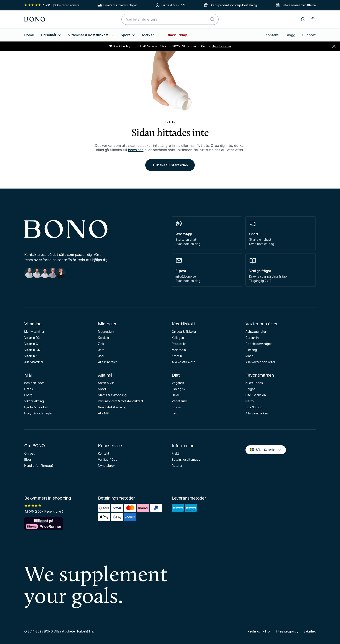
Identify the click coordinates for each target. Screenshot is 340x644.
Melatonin (179, 350)
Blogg (290, 35)
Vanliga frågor (108, 459)
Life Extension (256, 395)
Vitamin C (31, 344)
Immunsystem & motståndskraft (121, 401)
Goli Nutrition (255, 407)
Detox (29, 389)
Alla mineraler (107, 362)
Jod (101, 356)
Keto (175, 413)
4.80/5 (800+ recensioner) (51, 5)
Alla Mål (104, 413)
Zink (101, 344)
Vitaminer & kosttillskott (91, 35)
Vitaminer (34, 324)
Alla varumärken (257, 413)
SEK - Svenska (266, 449)
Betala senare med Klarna (299, 5)
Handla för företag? (39, 466)
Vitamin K (31, 356)
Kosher (177, 407)
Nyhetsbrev (106, 466)
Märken (151, 35)
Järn (101, 350)
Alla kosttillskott (183, 362)
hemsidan (136, 150)
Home (29, 35)
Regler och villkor (259, 631)
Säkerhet (310, 631)
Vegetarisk (179, 401)
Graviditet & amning (112, 407)
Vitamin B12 (32, 350)
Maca (249, 356)
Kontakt (272, 35)
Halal (175, 395)
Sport (128, 35)
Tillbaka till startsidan (170, 165)
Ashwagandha (256, 332)
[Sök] (212, 19)
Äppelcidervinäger (259, 344)
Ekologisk (178, 389)
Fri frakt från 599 (173, 5)
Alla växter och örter (260, 362)
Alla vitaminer (34, 362)
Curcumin (252, 338)
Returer (177, 466)
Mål (28, 375)
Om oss (30, 453)
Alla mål (106, 375)
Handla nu (221, 46)
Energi (29, 395)
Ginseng (251, 350)
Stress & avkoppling (112, 395)
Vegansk (178, 383)
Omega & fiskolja (184, 332)
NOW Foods (254, 383)
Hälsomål (51, 35)
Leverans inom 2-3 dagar (120, 5)
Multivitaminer (34, 332)
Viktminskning (34, 401)
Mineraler (107, 324)
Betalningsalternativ (186, 459)
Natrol (250, 401)
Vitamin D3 (32, 338)
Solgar (250, 389)
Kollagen (178, 338)
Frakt (175, 453)
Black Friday (177, 35)
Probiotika (179, 344)
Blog (28, 459)
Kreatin (177, 356)
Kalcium (103, 338)
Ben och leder (34, 383)
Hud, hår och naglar (38, 413)
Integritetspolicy (287, 631)
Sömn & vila (106, 383)
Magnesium (106, 332)
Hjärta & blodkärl (36, 407)
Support (309, 35)
